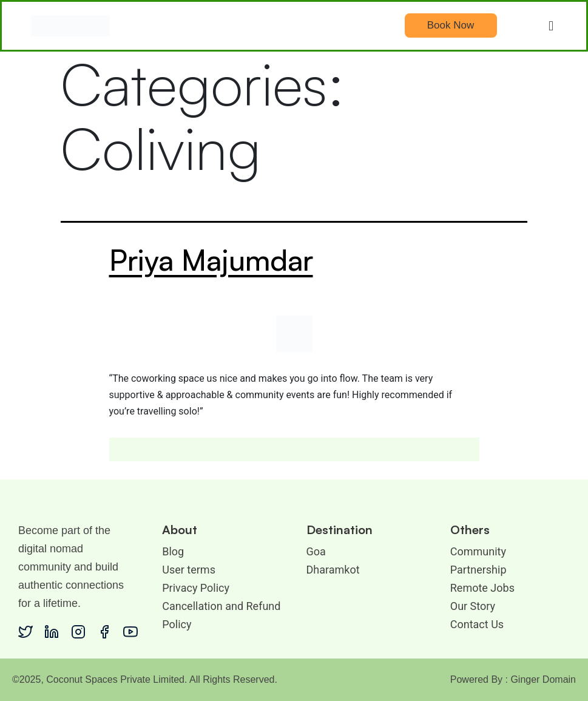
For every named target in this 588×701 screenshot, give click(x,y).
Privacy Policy (196, 588)
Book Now (451, 25)
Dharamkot (333, 570)
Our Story (473, 606)
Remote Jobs (482, 588)
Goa (316, 551)
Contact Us (477, 624)
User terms (189, 570)
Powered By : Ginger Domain (513, 679)
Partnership (478, 570)
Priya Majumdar (211, 260)
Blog (173, 551)
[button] (551, 26)
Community (478, 551)
